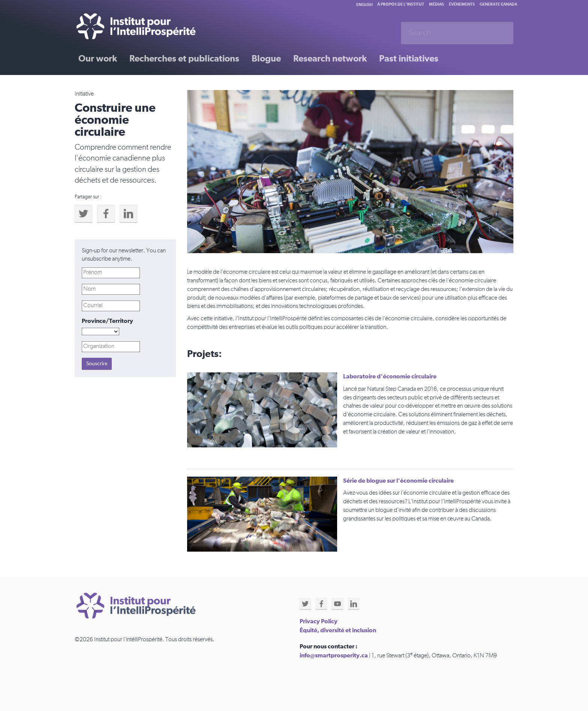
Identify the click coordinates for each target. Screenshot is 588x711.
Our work (98, 59)
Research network (330, 59)
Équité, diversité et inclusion (338, 630)
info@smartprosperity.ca (334, 655)
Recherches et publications (184, 59)
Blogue (266, 59)
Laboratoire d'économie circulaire (390, 376)
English (364, 5)
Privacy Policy (319, 621)
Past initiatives (409, 59)
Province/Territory (107, 321)
